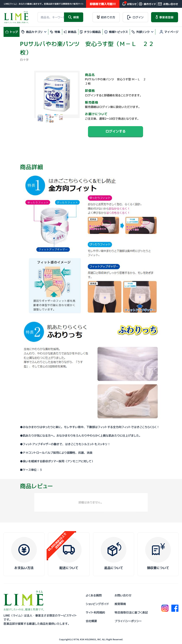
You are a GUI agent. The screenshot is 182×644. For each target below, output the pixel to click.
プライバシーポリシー (128, 621)
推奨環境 (120, 604)
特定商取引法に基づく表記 (131, 612)
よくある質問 (94, 595)
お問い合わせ (123, 595)
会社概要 (91, 621)
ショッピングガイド (97, 604)
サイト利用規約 (95, 612)
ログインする (116, 131)
